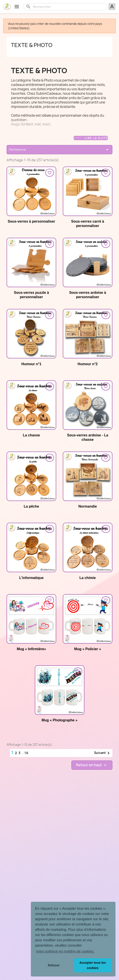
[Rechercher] (68, 7)
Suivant (103, 753)
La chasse (31, 435)
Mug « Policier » (88, 649)
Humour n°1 (31, 364)
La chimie (88, 578)
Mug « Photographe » (60, 720)
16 (27, 753)
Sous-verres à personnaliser (31, 221)
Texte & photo (32, 45)
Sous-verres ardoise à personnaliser (88, 295)
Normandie (88, 506)
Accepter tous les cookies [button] (93, 965)
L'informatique (31, 578)
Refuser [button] (54, 965)
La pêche (31, 506)
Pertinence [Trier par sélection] (59, 150)
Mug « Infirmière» (31, 649)
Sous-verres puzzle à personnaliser (31, 295)
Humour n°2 (88, 364)
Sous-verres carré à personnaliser (88, 224)
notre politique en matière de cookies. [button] (65, 951)
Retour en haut (92, 765)
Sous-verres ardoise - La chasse (88, 437)
